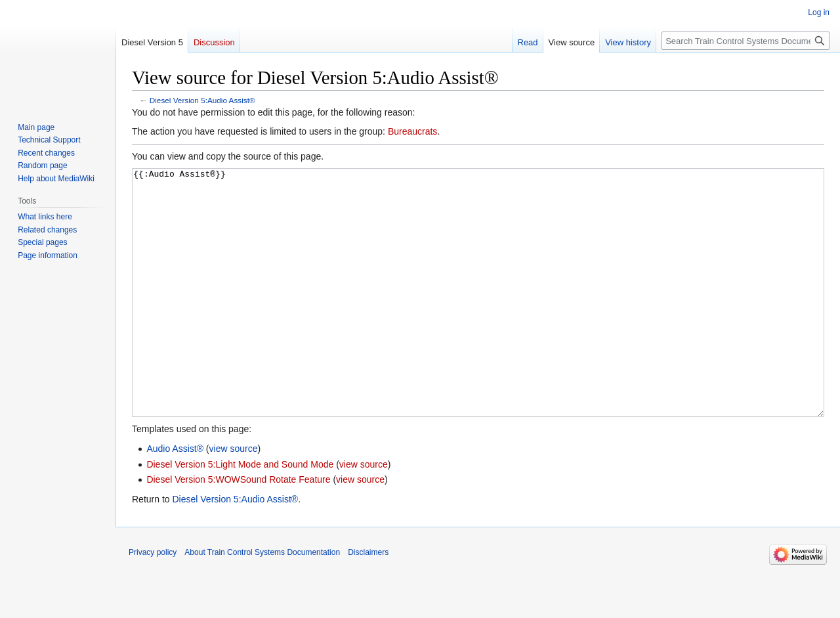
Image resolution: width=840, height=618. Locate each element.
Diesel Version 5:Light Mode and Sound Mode (240, 514)
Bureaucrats (412, 131)
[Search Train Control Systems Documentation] (745, 41)
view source (234, 498)
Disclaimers (368, 602)
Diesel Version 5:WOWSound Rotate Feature (238, 529)
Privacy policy (153, 602)
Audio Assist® (175, 498)
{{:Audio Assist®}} (478, 318)
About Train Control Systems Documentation (262, 602)
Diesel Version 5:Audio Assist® (202, 100)
